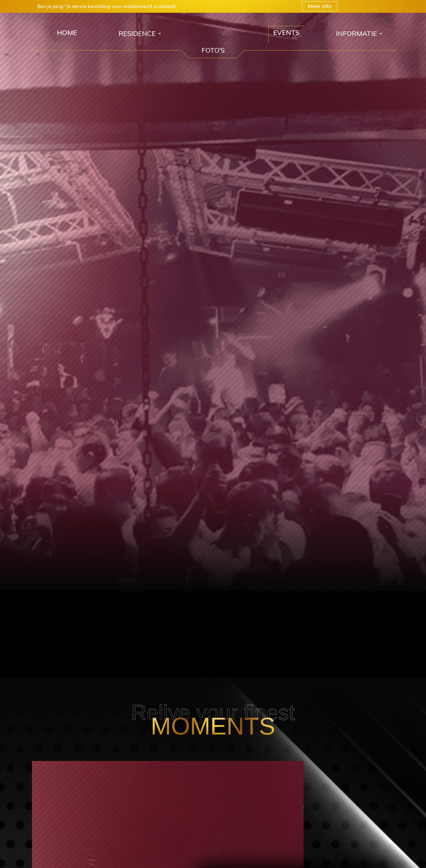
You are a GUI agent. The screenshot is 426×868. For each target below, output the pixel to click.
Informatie (356, 35)
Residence (137, 35)
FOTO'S (213, 50)
